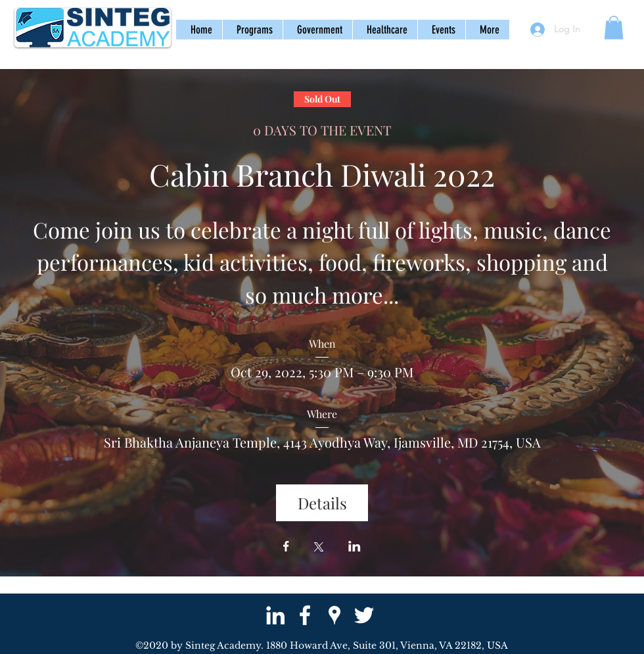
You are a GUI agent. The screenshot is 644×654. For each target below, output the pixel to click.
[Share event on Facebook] (286, 548)
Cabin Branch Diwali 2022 (322, 174)
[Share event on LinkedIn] (355, 548)
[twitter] (364, 615)
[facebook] (305, 615)
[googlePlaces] (334, 615)
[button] (252, 30)
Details (322, 503)
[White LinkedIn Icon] (275, 615)
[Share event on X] (319, 548)
